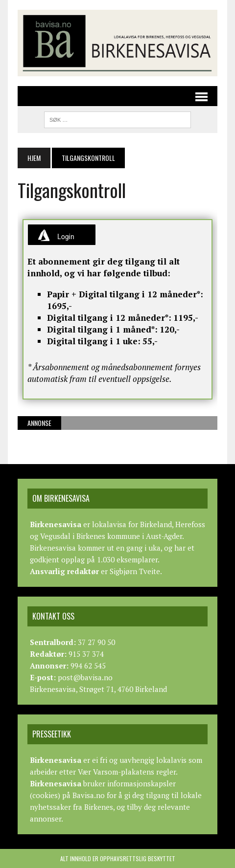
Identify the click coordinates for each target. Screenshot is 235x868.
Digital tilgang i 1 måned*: (102, 329)
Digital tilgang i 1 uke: (94, 341)
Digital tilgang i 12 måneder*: (109, 318)
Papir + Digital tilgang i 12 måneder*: (125, 294)
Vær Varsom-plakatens (116, 772)
